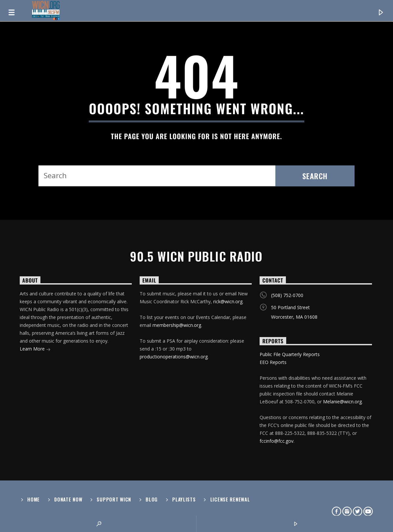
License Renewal (230, 499)
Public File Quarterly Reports (290, 354)
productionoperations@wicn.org (174, 357)
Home (34, 499)
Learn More (35, 349)
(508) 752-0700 (287, 295)
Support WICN (114, 499)
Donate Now (68, 499)
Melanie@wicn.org (342, 402)
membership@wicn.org (177, 325)
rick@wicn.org (228, 301)
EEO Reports (273, 362)
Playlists (184, 499)
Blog (152, 499)
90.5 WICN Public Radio (196, 256)
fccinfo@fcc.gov (277, 441)
